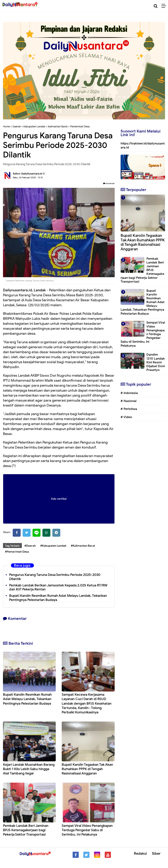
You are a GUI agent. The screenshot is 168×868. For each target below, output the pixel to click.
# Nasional (129, 401)
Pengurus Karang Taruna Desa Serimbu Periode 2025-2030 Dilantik (55, 577)
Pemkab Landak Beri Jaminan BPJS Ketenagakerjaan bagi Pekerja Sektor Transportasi (26, 830)
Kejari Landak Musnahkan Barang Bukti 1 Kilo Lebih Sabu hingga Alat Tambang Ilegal (29, 769)
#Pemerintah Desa (17, 552)
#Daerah (30, 546)
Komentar (109, 183)
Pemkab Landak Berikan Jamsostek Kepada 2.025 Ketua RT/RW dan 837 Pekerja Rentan (58, 587)
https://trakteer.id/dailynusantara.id (143, 145)
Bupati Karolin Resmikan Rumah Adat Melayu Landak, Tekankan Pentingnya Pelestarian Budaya (27, 699)
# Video (126, 417)
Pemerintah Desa (80, 126)
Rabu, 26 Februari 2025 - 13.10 (28, 178)
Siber (156, 853)
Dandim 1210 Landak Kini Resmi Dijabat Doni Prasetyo (156, 362)
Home (6, 126)
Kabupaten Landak (34, 126)
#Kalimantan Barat (83, 546)
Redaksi (140, 853)
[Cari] (156, 6)
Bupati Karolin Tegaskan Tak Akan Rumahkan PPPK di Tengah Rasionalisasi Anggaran (87, 769)
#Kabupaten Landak (53, 546)
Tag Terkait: (12, 546)
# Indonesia (129, 393)
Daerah (17, 126)
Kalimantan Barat (58, 126)
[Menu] (165, 6)
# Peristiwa (129, 409)
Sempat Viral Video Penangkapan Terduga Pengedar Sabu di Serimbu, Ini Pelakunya (87, 830)
